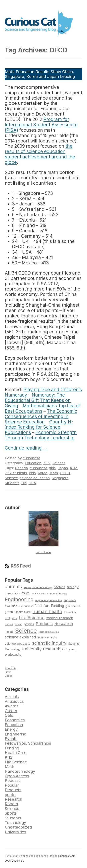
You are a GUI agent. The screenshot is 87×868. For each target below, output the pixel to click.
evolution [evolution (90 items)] (11, 606)
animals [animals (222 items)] (13, 587)
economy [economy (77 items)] (51, 594)
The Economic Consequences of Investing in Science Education (41, 416)
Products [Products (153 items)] (44, 624)
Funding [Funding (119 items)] (58, 606)
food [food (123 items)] (38, 606)
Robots (11, 804)
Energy (11, 729)
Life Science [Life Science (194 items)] (32, 618)
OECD (65, 473)
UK (24, 483)
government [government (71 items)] (73, 606)
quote (10, 795)
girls (52, 468)
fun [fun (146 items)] (46, 606)
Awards (12, 706)
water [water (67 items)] (72, 650)
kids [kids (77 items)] (14, 618)
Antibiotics (14, 701)
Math (54, 473)
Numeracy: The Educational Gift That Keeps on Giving (38, 400)
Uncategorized (18, 827)
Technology (15, 823)
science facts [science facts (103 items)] (47, 637)
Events (11, 739)
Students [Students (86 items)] (74, 644)
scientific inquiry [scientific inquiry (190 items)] (49, 643)
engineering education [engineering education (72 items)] (49, 600)
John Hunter (44, 552)
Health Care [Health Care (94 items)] (23, 612)
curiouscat (31, 458)
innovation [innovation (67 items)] (70, 612)
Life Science (16, 762)
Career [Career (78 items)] (9, 594)
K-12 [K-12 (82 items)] (7, 618)
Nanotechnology (20, 771)
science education (35, 478)
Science (59, 463)
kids (32, 473)
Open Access (17, 776)
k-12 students (16, 473)
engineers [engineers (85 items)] (70, 600)
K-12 (47, 463)
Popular (12, 785)
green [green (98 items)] (9, 612)
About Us (10, 668)
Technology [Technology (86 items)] (13, 649)
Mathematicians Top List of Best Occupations (43, 408)
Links (8, 672)
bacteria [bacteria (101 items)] (59, 587)
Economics (15, 720)
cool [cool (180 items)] (26, 593)
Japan (63, 468)
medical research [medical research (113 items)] (60, 618)
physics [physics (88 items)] (29, 624)
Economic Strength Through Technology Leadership (41, 435)
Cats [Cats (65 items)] (18, 594)
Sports (11, 813)
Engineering (16, 734)
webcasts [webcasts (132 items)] (13, 654)
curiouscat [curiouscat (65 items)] (38, 594)
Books (9, 676)
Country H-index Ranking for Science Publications (39, 427)
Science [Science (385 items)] (26, 631)
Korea (43, 473)
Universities (15, 832)
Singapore (60, 478)
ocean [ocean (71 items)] (18, 624)
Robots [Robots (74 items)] (9, 632)
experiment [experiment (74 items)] (26, 606)
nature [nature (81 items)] (9, 624)
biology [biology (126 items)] (73, 587)
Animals (12, 697)
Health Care (16, 753)
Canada (21, 468)
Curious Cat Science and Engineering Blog (29, 856)
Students (12, 483)
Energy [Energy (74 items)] (63, 594)
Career (11, 711)
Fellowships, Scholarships (28, 743)
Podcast (12, 781)
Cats (9, 715)
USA (32, 483)
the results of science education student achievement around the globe (40, 154)
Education (33, 463)
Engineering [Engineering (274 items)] (19, 599)
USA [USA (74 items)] (65, 650)
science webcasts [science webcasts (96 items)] (17, 644)
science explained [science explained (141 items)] (20, 637)
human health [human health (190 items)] (47, 611)
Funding (12, 748)
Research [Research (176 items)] (64, 624)
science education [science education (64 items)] (49, 632)
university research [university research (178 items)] (41, 649)
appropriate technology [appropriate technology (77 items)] (38, 587)
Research (13, 799)
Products (13, 790)
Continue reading (26, 448)
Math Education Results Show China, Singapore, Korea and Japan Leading (40, 74)
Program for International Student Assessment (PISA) (41, 125)
